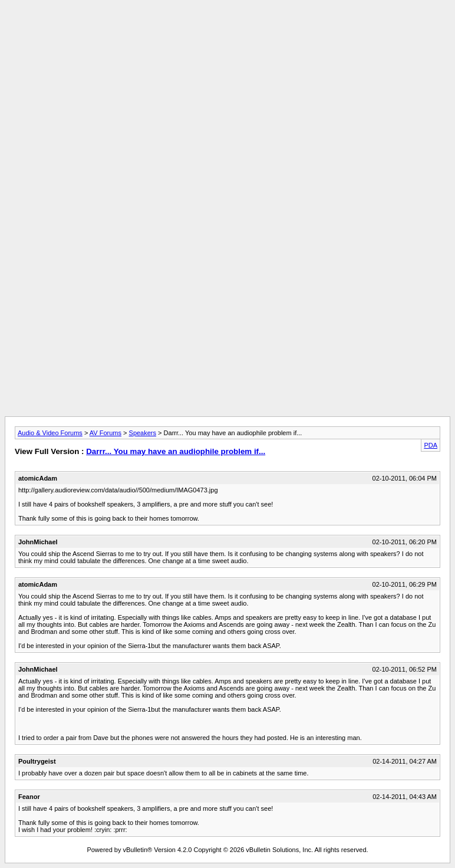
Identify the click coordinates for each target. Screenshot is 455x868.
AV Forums (105, 433)
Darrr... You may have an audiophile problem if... (176, 451)
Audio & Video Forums (50, 433)
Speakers (143, 433)
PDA (431, 445)
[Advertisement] (227, 31)
